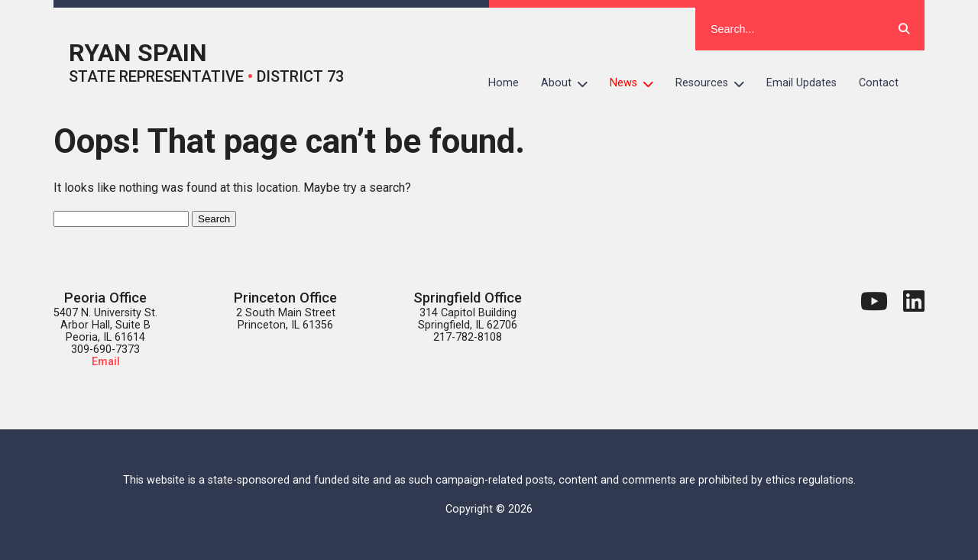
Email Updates (802, 83)
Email (106, 362)
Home (504, 83)
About (570, 83)
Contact (879, 83)
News (637, 83)
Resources (716, 83)
